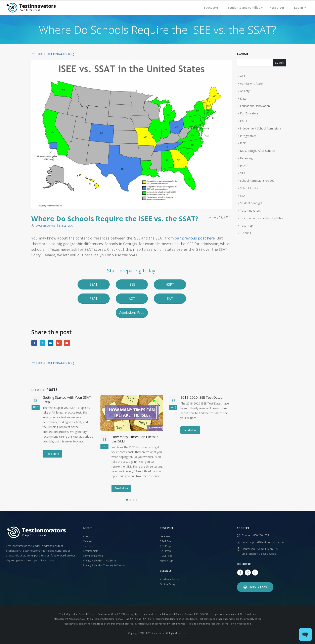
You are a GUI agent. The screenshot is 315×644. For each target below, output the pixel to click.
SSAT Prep (166, 541)
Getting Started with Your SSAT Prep (67, 400)
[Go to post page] (132, 413)
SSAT (71, 226)
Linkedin (255, 573)
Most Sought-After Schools (258, 151)
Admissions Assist (252, 83)
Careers (88, 541)
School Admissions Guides (257, 181)
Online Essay (168, 584)
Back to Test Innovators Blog (53, 54)
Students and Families (244, 8)
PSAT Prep (166, 556)
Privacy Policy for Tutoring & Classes (104, 565)
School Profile (249, 188)
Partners (88, 546)
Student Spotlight (251, 203)
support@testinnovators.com (267, 542)
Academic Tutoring (171, 579)
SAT (243, 173)
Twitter (42, 343)
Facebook (34, 343)
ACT (243, 76)
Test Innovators (250, 210)
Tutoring (246, 233)
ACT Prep (165, 546)
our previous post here (195, 238)
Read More (52, 454)
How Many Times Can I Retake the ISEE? (135, 439)
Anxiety (245, 91)
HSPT (244, 121)
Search (242, 54)
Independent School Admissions (261, 128)
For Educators (249, 113)
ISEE (64, 226)
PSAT (244, 166)
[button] (94, 284)
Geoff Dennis (47, 226)
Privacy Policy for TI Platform (99, 561)
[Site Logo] (31, 8)
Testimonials (91, 551)
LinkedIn (51, 343)
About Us (88, 536)
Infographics (248, 136)
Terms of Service (93, 556)
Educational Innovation (255, 106)
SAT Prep (165, 551)
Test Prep (246, 226)
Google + (59, 343)
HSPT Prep (166, 561)
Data (243, 98)
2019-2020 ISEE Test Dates (201, 397)
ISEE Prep (166, 536)
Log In (299, 8)
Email (67, 343)
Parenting (246, 158)
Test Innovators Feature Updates (262, 218)
